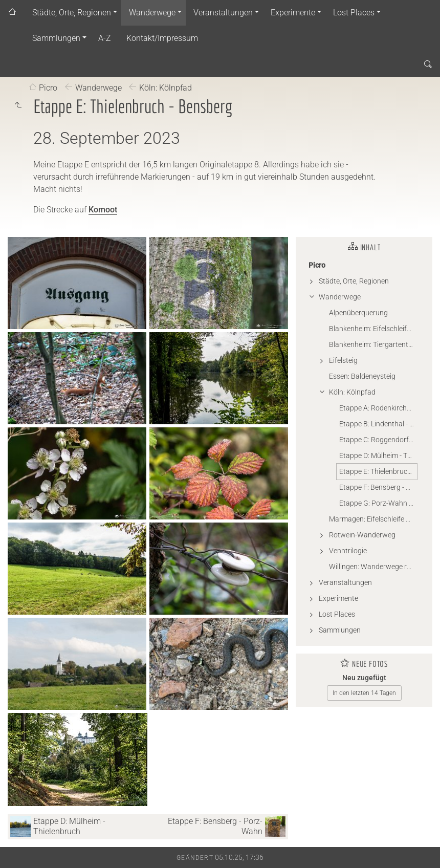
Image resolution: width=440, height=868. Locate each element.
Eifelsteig (343, 360)
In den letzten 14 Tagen (364, 693)
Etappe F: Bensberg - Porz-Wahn (378, 487)
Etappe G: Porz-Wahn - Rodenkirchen (378, 503)
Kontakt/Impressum (162, 38)
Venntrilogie (348, 551)
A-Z (105, 38)
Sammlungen (56, 38)
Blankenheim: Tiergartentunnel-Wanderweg (373, 344)
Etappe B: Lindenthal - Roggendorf (378, 424)
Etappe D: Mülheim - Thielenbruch (378, 455)
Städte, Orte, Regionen (72, 13)
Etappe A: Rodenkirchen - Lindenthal (378, 408)
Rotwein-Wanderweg (362, 535)
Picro (48, 88)
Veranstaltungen (223, 13)
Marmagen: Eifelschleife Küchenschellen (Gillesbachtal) (373, 519)
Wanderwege (152, 13)
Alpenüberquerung (358, 313)
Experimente (293, 13)
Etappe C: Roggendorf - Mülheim (378, 440)
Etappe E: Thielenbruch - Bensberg (378, 471)
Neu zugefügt (364, 678)
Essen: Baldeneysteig (362, 376)
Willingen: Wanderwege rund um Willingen (373, 567)
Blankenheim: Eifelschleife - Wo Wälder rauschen (373, 329)
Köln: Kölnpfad (166, 88)
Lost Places (354, 13)
